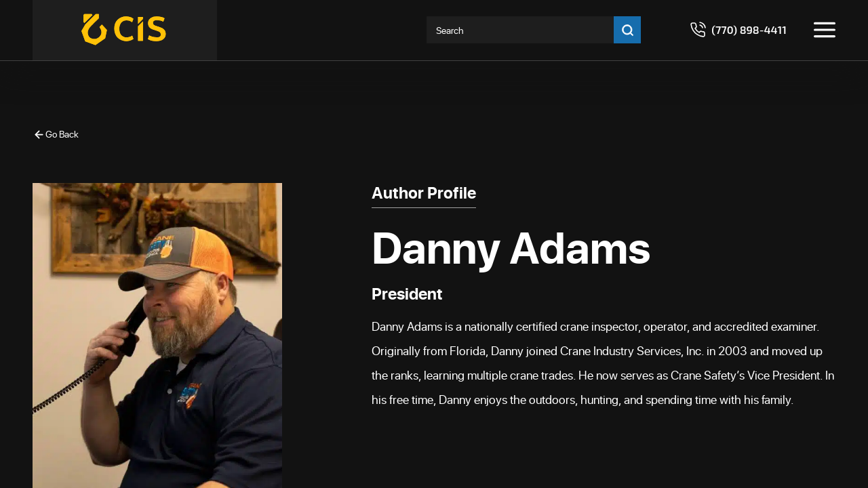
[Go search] (627, 30)
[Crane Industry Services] (125, 30)
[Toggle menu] (825, 30)
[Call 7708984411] (738, 30)
